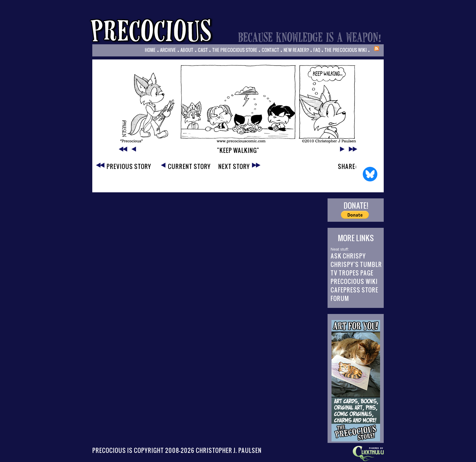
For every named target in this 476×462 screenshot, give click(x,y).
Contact (270, 50)
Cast (203, 50)
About (187, 50)
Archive (168, 50)
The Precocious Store (235, 50)
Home (150, 50)
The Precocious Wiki (346, 50)
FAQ (317, 50)
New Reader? (296, 50)
